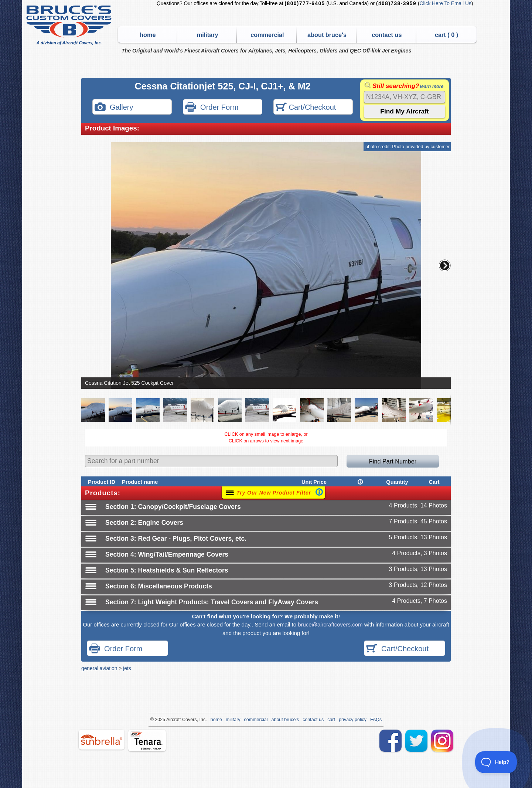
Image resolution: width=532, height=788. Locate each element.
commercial (267, 35)
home (148, 35)
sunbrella (102, 740)
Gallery (114, 108)
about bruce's (327, 35)
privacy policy (353, 720)
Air (169, 720)
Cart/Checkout (306, 108)
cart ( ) (446, 35)
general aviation (99, 668)
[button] (445, 265)
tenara (147, 741)
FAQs (376, 720)
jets (127, 668)
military (208, 35)
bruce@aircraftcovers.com (330, 624)
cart (331, 720)
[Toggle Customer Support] (496, 762)
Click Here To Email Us (445, 4)
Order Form (212, 108)
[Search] (405, 97)
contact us (387, 35)
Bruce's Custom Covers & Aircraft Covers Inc (70, 25)
